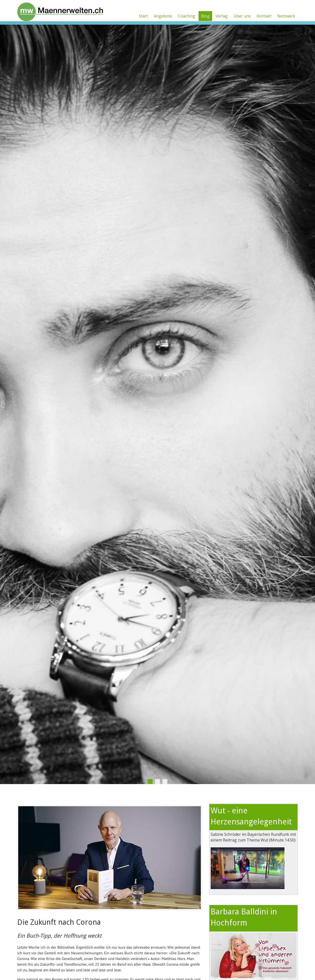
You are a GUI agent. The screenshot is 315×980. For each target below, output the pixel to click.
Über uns (242, 16)
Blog (205, 16)
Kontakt (264, 16)
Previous (5, 404)
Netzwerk (286, 16)
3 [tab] (165, 782)
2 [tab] (157, 782)
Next (310, 404)
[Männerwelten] (60, 10)
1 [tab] (150, 782)
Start (143, 16)
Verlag (222, 16)
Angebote (163, 16)
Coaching (187, 16)
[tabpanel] (157, 404)
